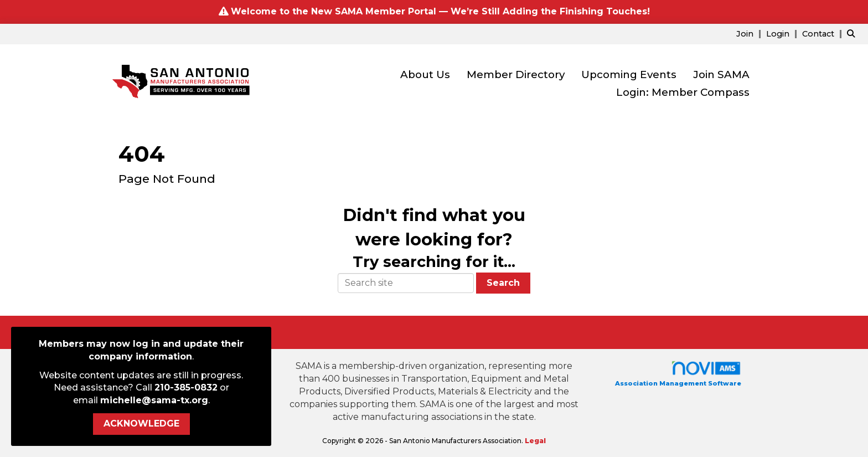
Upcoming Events (629, 75)
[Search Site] (853, 34)
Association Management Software (678, 374)
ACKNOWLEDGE (141, 423)
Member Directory (516, 75)
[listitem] (750, 34)
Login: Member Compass (683, 92)
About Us (425, 75)
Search (503, 283)
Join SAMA (721, 75)
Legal (535, 441)
